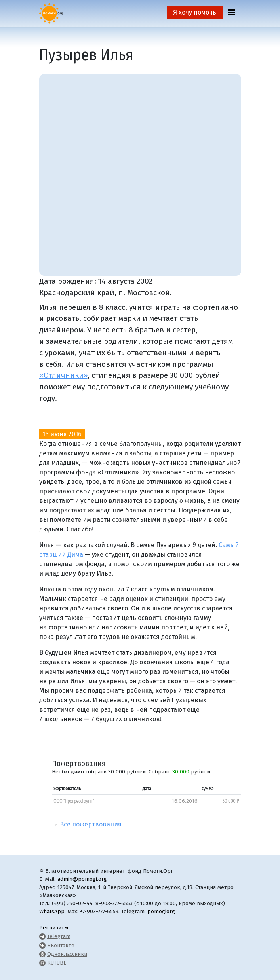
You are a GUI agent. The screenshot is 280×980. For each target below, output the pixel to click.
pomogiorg (161, 911)
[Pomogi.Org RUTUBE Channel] (42, 963)
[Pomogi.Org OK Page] (42, 954)
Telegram (59, 936)
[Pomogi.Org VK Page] (42, 945)
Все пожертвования (91, 824)
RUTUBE (57, 963)
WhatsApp (52, 911)
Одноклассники (67, 954)
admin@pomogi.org (82, 879)
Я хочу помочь (195, 12)
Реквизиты (54, 928)
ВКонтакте (61, 945)
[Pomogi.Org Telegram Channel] (42, 936)
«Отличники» (63, 375)
